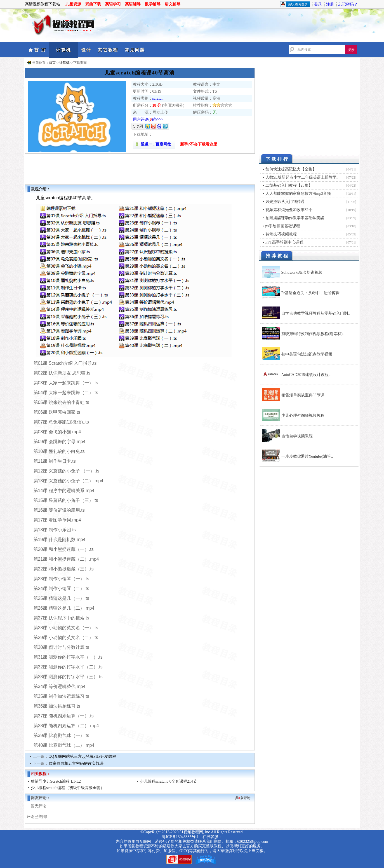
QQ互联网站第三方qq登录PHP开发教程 (83, 756)
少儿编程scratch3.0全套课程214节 (168, 781)
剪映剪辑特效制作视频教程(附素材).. (313, 334)
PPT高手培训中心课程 (284, 242)
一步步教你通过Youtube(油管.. (307, 456)
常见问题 (135, 50)
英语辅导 (133, 4)
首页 (52, 63)
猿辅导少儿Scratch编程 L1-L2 (56, 781)
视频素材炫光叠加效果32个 (289, 210)
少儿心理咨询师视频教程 (303, 416)
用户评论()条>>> (148, 119)
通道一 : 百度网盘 (154, 144)
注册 (330, 4)
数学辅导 (153, 4)
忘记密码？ (348, 4)
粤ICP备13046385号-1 (180, 837)
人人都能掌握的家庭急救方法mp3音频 (298, 194)
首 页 (40, 50)
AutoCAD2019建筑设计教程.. (306, 375)
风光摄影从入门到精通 (285, 202)
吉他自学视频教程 (297, 436)
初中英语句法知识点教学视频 (307, 354)
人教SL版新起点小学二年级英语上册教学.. (302, 177)
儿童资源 (73, 4)
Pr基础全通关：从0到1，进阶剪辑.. (311, 293)
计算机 (63, 50)
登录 (318, 4)
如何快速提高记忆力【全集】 (291, 169)
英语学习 (113, 4)
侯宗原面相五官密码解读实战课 (76, 763)
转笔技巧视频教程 (281, 234)
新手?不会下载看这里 (199, 144)
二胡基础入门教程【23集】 (289, 185)
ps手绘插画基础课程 (283, 226)
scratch (158, 98)
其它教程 (108, 50)
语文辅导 (173, 4)
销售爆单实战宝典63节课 (303, 395)
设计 (86, 50)
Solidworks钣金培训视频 (302, 272)
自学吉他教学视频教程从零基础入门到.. (316, 313)
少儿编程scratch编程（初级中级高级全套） (68, 788)
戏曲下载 (93, 4)
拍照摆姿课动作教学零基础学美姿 (295, 218)
